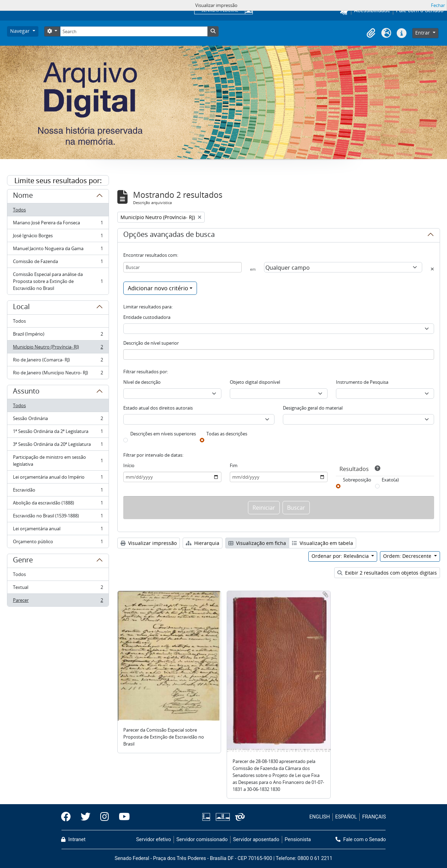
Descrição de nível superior (151, 343)
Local (21, 308)
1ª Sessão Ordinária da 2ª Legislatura (58, 433)
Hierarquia (203, 543)
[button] (371, 33)
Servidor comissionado (202, 840)
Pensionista (298, 840)
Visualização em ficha (257, 543)
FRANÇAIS (374, 817)
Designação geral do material (313, 408)
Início (129, 465)
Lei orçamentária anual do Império (58, 478)
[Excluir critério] (432, 269)
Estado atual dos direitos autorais (158, 408)
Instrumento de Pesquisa (362, 382)
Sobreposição (357, 480)
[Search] (134, 31)
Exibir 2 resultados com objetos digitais (387, 573)
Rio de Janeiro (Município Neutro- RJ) (58, 374)
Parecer (58, 601)
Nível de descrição (142, 382)
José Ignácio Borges (58, 237)
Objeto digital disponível (255, 382)
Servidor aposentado (256, 840)
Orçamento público (58, 543)
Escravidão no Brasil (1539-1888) (58, 517)
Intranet (73, 840)
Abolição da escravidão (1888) (58, 504)
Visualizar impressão (149, 543)
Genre (23, 561)
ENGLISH (320, 817)
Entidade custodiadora (147, 317)
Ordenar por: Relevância (341, 556)
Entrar (423, 33)
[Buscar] (182, 267)
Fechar (438, 5)
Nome (23, 196)
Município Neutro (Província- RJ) (58, 348)
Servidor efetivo (154, 840)
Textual (58, 589)
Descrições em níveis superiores (163, 434)
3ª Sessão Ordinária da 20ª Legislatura (58, 446)
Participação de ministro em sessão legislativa (58, 461)
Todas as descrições (227, 434)
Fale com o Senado (361, 840)
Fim (234, 465)
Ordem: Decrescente (408, 556)
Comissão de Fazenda (58, 263)
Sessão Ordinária (58, 420)
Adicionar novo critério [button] (158, 288)
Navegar (21, 31)
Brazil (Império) (58, 335)
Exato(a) (390, 480)
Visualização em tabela (323, 543)
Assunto (26, 392)
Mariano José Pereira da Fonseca (58, 224)
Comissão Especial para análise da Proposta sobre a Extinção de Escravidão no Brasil (58, 281)
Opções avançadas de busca (169, 235)
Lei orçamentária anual (58, 530)
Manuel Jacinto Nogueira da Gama (58, 250)
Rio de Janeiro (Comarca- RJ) (58, 361)
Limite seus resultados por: (58, 181)
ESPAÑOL (346, 817)
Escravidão (58, 491)
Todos (19, 210)
